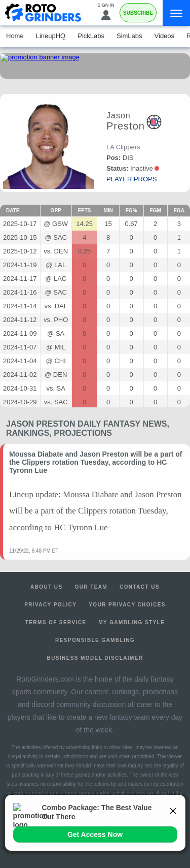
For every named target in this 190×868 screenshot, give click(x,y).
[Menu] (176, 13)
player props (131, 179)
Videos (165, 36)
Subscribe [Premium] (138, 13)
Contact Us (140, 587)
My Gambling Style (131, 622)
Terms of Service (56, 622)
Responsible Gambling (95, 640)
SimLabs (129, 36)
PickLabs (91, 36)
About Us (46, 587)
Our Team (91, 587)
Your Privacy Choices (127, 605)
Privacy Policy (50, 605)
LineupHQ (51, 36)
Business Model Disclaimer (95, 658)
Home (15, 36)
